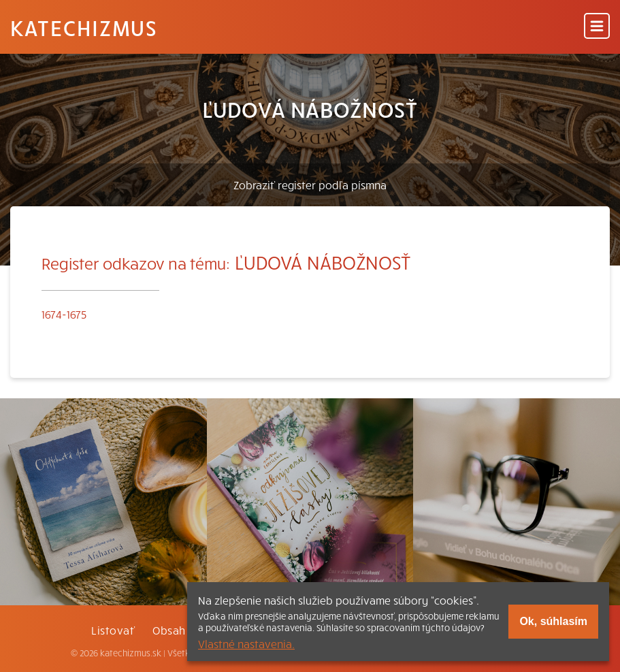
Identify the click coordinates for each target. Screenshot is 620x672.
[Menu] (597, 27)
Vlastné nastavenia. (246, 643)
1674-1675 (64, 314)
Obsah (169, 630)
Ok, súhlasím (553, 621)
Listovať (113, 630)
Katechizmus (84, 27)
